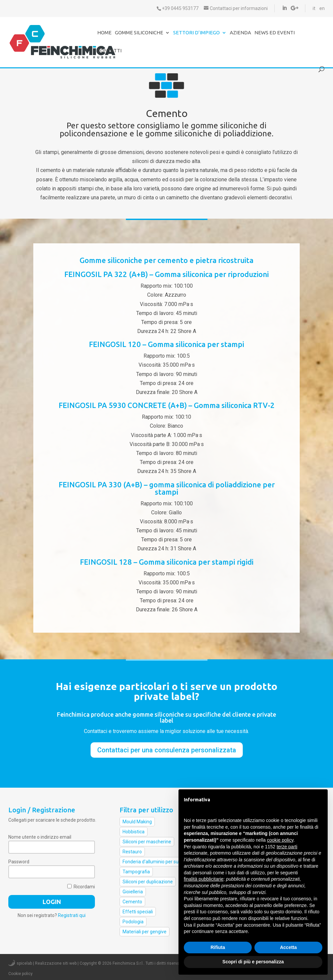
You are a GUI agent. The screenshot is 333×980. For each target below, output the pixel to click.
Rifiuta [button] (218, 947)
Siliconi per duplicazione (148, 882)
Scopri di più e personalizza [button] (253, 962)
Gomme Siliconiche (139, 33)
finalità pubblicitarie (204, 879)
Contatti (109, 51)
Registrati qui (72, 915)
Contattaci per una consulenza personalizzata (167, 750)
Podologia (133, 922)
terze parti (287, 847)
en (322, 8)
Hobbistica (134, 832)
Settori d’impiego (196, 33)
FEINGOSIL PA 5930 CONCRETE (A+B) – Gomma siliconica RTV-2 (167, 405)
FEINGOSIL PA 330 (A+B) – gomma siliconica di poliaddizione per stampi (167, 488)
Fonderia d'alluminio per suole (154, 862)
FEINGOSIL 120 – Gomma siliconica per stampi (166, 344)
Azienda (240, 33)
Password (19, 862)
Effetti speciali (138, 912)
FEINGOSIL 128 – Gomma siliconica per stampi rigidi (167, 562)
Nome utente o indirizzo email (40, 837)
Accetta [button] (289, 947)
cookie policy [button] (280, 840)
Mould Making (137, 822)
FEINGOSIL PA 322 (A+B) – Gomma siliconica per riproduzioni (166, 274)
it (314, 8)
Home (104, 33)
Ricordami (81, 887)
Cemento (132, 902)
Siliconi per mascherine (147, 842)
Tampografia (136, 872)
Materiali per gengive (145, 932)
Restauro (132, 852)
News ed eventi (275, 33)
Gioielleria (133, 892)
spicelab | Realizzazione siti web (47, 963)
